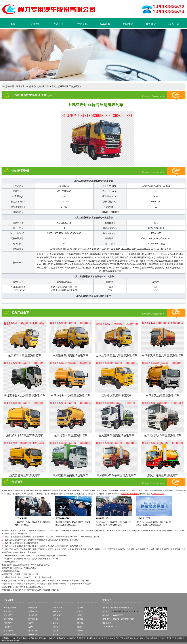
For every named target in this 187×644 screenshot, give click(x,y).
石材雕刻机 (135, 638)
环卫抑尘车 (33, 631)
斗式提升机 (115, 638)
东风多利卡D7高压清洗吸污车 (24, 436)
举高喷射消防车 (10, 634)
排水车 (80, 608)
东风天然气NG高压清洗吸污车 (163, 436)
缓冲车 (80, 627)
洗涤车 (80, 631)
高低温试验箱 (40, 638)
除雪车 (80, 619)
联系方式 (174, 24)
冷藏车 (31, 627)
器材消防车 (8, 611)
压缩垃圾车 (57, 608)
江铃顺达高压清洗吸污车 (116, 396)
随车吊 (80, 623)
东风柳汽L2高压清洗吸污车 (162, 396)
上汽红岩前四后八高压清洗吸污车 (116, 356)
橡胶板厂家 (61, 638)
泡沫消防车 (8, 623)
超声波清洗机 (29, 638)
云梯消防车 (33, 608)
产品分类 (9, 600)
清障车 (56, 627)
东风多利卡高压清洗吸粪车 (25, 356)
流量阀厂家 (81, 638)
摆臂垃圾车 (57, 615)
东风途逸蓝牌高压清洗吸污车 (71, 356)
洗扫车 (56, 619)
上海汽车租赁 (17, 638)
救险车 (56, 634)
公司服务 (107, 600)
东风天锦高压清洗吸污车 (162, 475)
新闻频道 (128, 24)
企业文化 (82, 24)
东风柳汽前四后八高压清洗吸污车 (162, 356)
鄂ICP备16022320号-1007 (124, 619)
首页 (13, 24)
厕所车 (80, 634)
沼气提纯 (178, 638)
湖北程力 (20, 86)
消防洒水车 (8, 627)
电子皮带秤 (14, 641)
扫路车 (31, 623)
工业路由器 (125, 638)
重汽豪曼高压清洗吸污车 (25, 475)
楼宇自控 (154, 638)
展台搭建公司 (92, 638)
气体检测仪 (51, 638)
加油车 (80, 615)
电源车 (56, 631)
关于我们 (36, 24)
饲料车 (80, 611)
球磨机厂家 (71, 638)
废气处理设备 (104, 638)
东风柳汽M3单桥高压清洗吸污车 (116, 475)
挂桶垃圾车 (33, 634)
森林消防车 (8, 615)
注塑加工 (170, 638)
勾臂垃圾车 (33, 611)
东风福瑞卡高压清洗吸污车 (71, 436)
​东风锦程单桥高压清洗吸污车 (71, 475)
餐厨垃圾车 (57, 611)
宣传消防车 (8, 619)
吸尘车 (56, 623)
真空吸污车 (44, 86)
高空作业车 (33, 619)
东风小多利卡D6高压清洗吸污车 (70, 396)
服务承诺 (151, 24)
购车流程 (105, 24)
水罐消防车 (8, 631)
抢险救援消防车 (10, 608)
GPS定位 (162, 638)
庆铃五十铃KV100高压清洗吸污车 (25, 396)
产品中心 (59, 24)
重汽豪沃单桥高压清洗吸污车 (116, 436)
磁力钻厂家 (145, 638)
